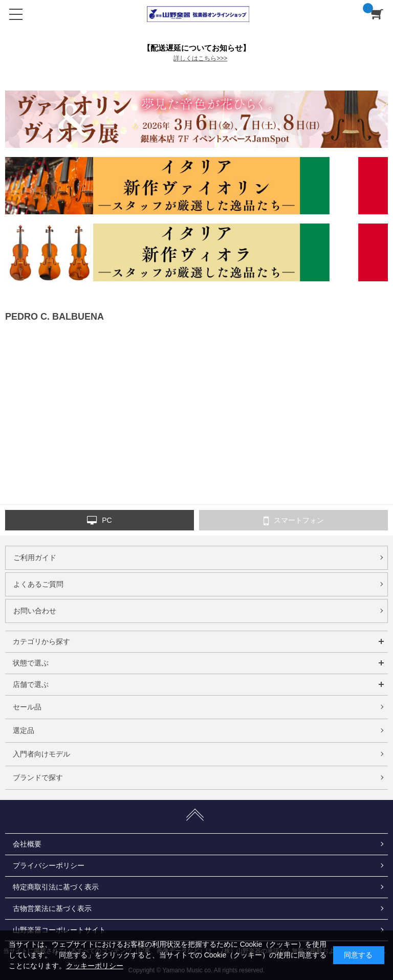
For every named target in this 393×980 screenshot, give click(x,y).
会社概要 (27, 844)
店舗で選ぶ (31, 684)
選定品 (24, 730)
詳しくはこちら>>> (200, 58)
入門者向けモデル (41, 754)
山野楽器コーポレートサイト (59, 930)
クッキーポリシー (95, 966)
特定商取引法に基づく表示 (56, 887)
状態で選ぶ (31, 663)
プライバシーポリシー (49, 865)
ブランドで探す (38, 777)
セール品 (27, 707)
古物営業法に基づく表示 (52, 908)
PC (99, 521)
